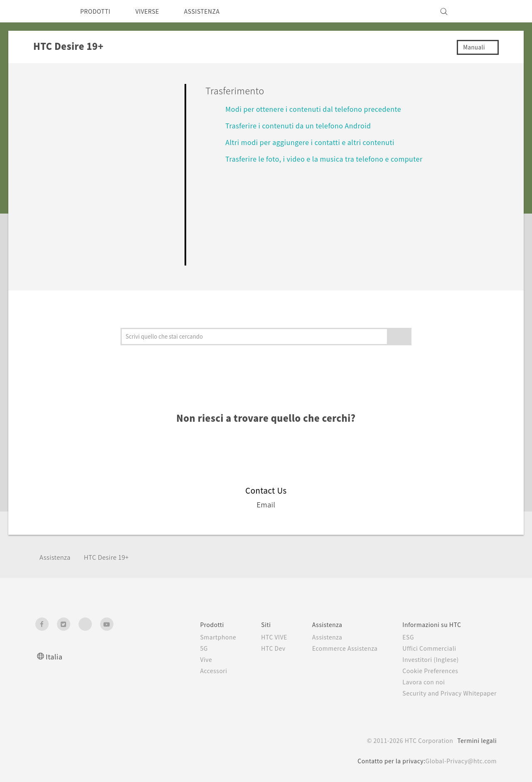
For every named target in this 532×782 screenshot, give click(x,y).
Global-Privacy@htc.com (459, 761)
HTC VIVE (257, 637)
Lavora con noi (418, 682)
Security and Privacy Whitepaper (446, 693)
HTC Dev (256, 648)
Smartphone (198, 637)
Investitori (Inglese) (426, 659)
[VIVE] (485, 11)
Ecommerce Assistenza (334, 648)
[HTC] (45, 11)
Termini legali (476, 740)
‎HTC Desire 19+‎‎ (112, 557)
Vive (185, 659)
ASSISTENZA (213, 11)
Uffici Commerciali (424, 648)
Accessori (193, 671)
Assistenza (57, 557)
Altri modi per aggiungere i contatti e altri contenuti (317, 142)
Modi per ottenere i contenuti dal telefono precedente (322, 109)
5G (182, 648)
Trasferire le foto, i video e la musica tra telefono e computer (332, 159)
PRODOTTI (97, 11)
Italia (54, 656)
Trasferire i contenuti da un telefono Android (305, 125)
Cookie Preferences (426, 671)
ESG (402, 637)
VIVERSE (154, 11)
